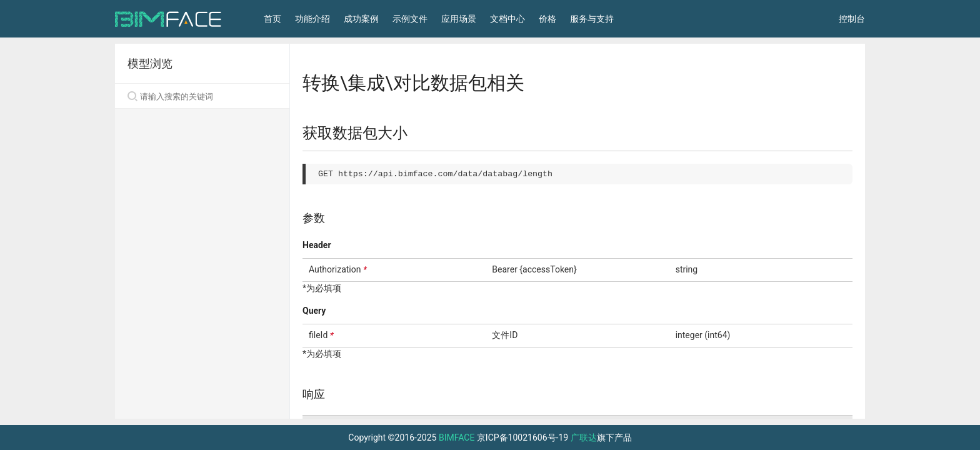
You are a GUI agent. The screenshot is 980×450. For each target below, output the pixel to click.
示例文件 (410, 19)
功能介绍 (312, 19)
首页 (272, 19)
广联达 (584, 437)
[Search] (202, 96)
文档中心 (507, 19)
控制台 (852, 19)
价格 (547, 19)
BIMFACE (457, 437)
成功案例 (361, 19)
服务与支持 (592, 19)
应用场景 (459, 19)
